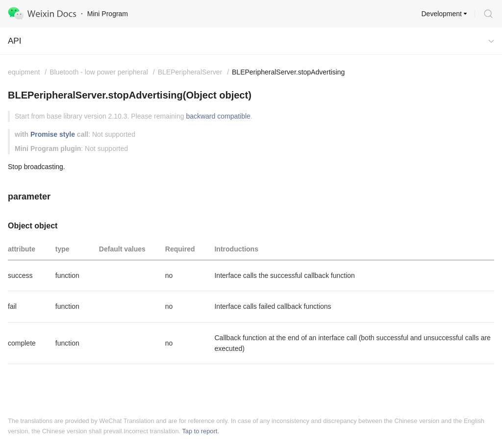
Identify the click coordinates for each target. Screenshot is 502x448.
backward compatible (218, 116)
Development (442, 14)
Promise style (53, 134)
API (14, 41)
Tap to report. (200, 431)
